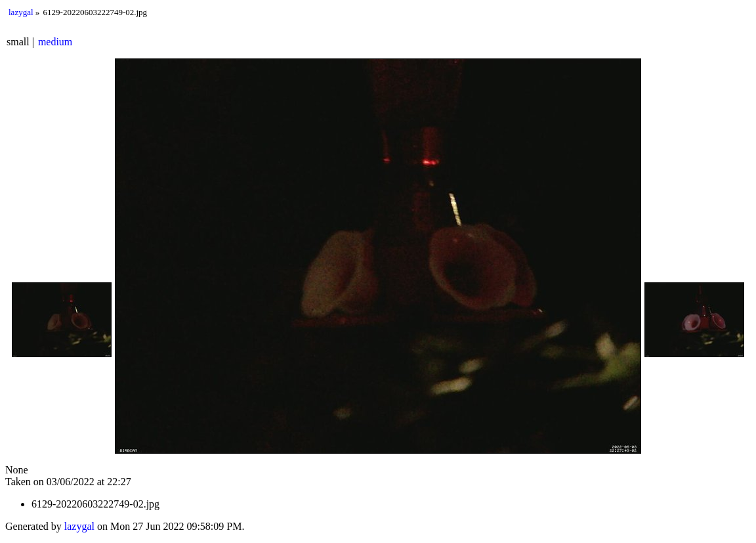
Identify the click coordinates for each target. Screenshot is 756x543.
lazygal (21, 12)
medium (55, 42)
